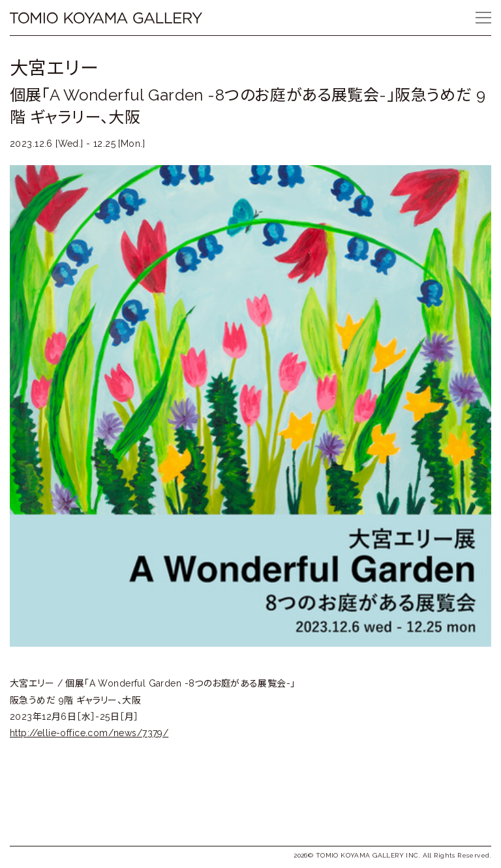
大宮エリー (54, 68)
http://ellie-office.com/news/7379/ (89, 733)
